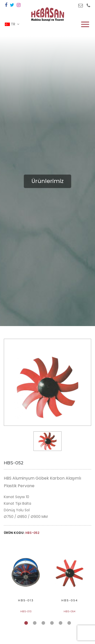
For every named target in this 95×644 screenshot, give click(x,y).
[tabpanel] (26, 582)
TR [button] (11, 24)
